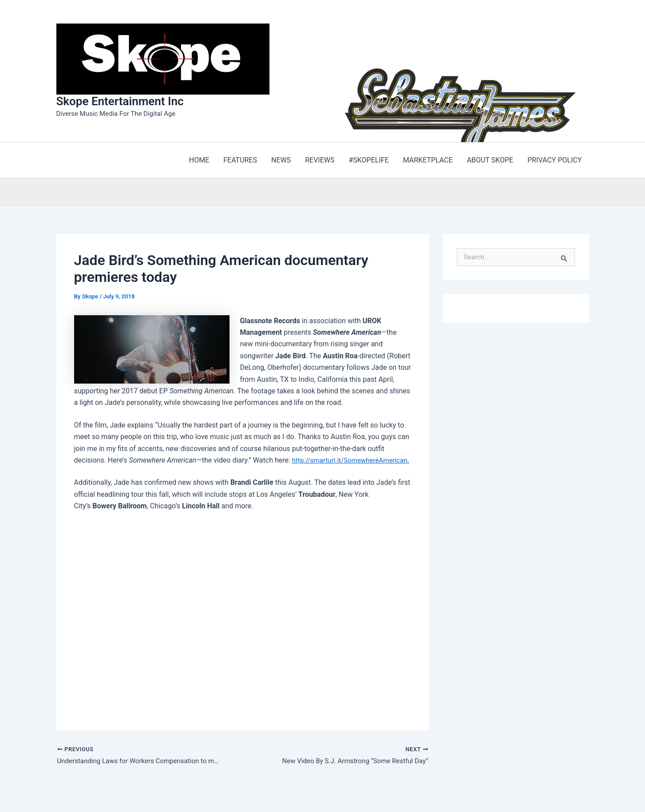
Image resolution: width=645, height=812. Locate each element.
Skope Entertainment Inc (120, 101)
